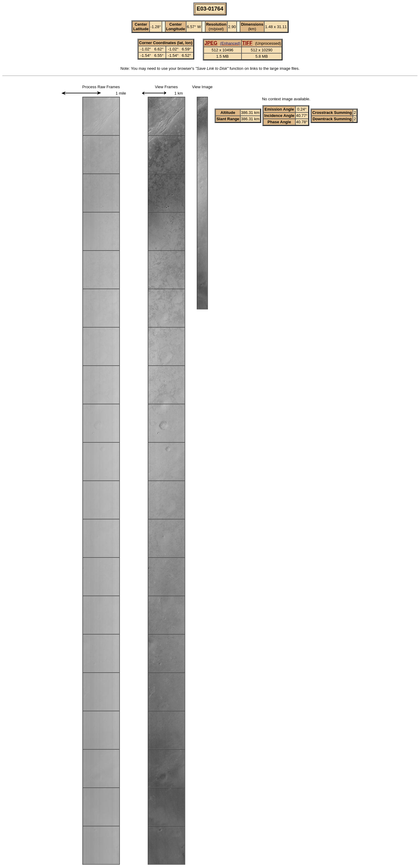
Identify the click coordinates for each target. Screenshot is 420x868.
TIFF (248, 43)
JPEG (211, 43)
